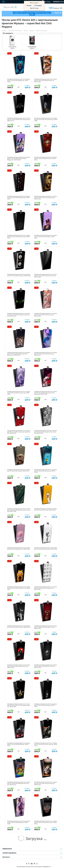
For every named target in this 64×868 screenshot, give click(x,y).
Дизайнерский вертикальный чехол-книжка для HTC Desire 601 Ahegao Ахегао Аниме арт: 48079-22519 (46, 432)
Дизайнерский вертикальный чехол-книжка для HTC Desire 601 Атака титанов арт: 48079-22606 (46, 119)
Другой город (34, 8)
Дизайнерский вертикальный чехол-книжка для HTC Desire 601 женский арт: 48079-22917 (46, 237)
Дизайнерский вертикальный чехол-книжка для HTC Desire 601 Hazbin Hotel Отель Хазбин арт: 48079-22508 (46, 393)
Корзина (55, 8)
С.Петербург (38, 6)
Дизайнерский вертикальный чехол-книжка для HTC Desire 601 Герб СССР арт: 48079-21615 (46, 159)
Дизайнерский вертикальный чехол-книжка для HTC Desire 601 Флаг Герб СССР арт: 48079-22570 (46, 627)
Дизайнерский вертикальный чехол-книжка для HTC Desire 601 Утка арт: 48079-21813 (46, 509)
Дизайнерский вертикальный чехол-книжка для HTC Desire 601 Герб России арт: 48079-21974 (19, 237)
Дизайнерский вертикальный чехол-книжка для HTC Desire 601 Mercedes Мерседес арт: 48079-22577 (19, 119)
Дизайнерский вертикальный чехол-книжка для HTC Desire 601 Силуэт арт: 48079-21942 (46, 548)
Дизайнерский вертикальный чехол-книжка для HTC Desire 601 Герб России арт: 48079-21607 (46, 822)
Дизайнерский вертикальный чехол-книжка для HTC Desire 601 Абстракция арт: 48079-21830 (19, 198)
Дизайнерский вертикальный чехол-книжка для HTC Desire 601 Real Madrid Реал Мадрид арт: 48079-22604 (19, 159)
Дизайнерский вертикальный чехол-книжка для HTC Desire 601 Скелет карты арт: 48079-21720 (46, 744)
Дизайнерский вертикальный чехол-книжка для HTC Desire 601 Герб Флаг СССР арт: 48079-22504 (46, 666)
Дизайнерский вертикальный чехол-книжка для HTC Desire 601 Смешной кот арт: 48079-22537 (19, 588)
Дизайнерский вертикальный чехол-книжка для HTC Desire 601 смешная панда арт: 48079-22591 (46, 783)
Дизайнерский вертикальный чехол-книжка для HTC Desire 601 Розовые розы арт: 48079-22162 (46, 315)
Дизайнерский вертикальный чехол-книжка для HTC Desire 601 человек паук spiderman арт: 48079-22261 (19, 432)
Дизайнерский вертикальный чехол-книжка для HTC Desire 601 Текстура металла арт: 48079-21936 (46, 276)
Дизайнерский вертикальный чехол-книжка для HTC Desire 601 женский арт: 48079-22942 (46, 705)
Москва (29, 6)
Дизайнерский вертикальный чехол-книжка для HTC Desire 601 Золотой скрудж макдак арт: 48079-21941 (19, 705)
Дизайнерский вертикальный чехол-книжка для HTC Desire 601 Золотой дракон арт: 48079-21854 (46, 198)
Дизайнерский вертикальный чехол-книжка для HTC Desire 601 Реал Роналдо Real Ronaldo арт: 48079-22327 (19, 354)
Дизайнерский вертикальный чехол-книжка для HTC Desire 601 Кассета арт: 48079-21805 (19, 275)
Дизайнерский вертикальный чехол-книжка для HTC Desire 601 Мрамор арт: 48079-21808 (19, 822)
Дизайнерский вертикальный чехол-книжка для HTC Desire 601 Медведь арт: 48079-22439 (19, 80)
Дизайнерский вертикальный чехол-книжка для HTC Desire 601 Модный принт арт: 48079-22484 (46, 80)
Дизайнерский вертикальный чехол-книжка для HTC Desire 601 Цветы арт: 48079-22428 (19, 548)
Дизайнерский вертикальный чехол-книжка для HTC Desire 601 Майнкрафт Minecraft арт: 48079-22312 (19, 783)
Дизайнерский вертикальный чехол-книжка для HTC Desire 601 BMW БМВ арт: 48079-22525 (19, 744)
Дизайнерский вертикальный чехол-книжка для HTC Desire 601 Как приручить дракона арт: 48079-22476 (19, 315)
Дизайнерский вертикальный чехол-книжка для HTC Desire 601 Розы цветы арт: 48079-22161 (19, 393)
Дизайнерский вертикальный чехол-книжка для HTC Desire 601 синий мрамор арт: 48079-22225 (46, 354)
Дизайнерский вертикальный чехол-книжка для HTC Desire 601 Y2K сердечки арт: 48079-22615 (46, 588)
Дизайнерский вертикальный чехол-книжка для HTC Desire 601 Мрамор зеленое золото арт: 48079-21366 (19, 510)
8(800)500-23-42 (58, 2)
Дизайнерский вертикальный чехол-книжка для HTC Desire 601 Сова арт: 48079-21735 (19, 470)
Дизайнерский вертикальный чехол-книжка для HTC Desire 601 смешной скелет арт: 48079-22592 (19, 666)
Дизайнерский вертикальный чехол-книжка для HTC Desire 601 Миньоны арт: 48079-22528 (46, 471)
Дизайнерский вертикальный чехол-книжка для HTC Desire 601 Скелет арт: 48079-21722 (19, 627)
